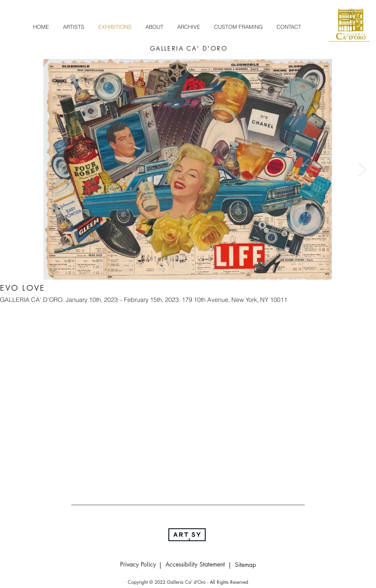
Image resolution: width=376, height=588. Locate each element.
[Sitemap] (245, 565)
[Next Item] (362, 169)
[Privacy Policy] (138, 565)
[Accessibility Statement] (195, 565)
